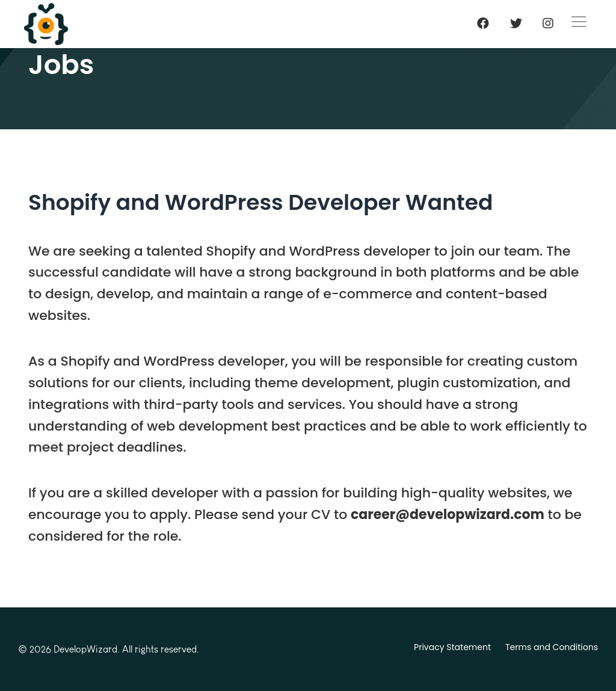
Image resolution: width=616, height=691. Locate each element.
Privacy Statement (452, 647)
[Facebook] (483, 23)
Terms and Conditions (552, 647)
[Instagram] (548, 23)
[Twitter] (516, 23)
